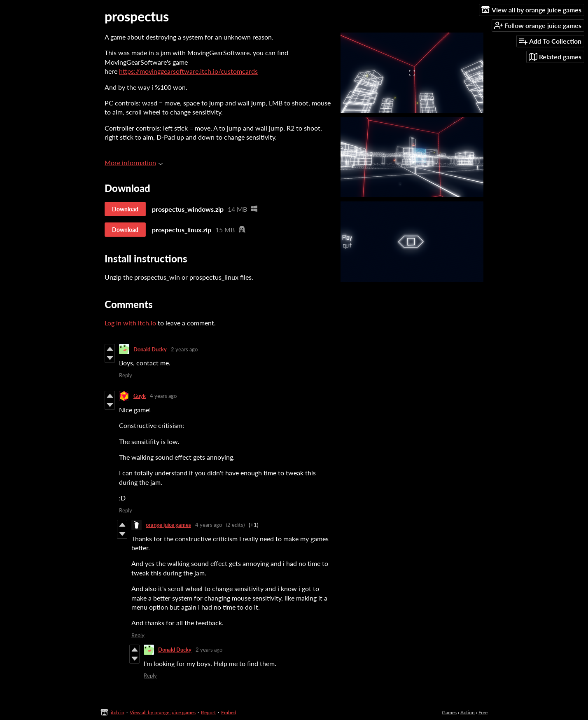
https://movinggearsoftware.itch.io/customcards (188, 71)
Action (468, 712)
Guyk (140, 396)
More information (134, 162)
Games (449, 712)
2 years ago (184, 349)
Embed (229, 712)
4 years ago (163, 396)
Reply (126, 375)
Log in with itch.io (130, 323)
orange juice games (168, 525)
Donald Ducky (150, 349)
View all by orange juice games (163, 712)
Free (483, 712)
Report (208, 712)
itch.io (118, 712)
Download (125, 209)
